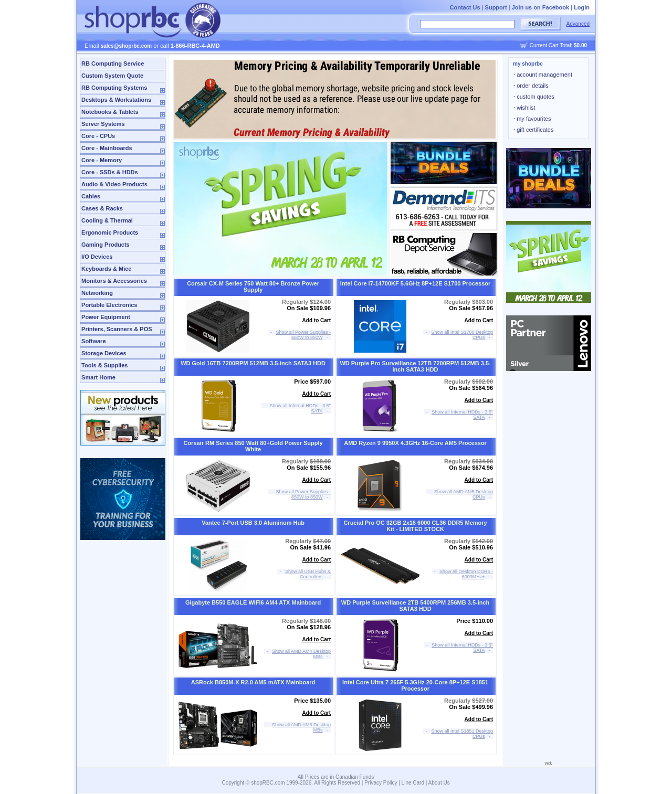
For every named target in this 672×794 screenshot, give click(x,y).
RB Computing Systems (114, 88)
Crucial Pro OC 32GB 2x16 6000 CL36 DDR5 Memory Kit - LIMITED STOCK (415, 526)
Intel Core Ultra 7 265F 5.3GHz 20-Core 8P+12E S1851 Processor (415, 685)
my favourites (532, 119)
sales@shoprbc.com (127, 46)
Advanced (578, 24)
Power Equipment (106, 317)
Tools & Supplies (104, 365)
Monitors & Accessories (114, 281)
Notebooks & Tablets (110, 112)
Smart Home (98, 377)
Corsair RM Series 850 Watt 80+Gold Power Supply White (253, 446)
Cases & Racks (102, 208)
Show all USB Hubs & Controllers (308, 574)
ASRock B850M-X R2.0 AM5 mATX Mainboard (253, 682)
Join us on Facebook (540, 7)
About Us (439, 783)
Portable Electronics (109, 305)
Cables (91, 196)
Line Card (413, 783)
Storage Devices (104, 353)
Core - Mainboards (107, 148)
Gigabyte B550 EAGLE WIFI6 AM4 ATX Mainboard (253, 602)
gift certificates (533, 130)
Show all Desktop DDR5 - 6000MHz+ (466, 574)
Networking (97, 293)
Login (582, 7)
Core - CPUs (98, 136)
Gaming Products (106, 245)
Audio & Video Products (114, 184)
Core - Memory (102, 160)
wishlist (524, 108)
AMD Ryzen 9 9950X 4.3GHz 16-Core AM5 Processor (415, 443)
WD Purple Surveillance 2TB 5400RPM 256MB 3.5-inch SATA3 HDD (415, 606)
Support (496, 7)
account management (543, 75)
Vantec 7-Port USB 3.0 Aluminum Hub (253, 523)
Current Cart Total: (558, 45)
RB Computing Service (113, 63)
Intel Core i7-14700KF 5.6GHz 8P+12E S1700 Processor (415, 283)
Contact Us (465, 7)
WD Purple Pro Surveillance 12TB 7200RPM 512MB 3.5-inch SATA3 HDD (415, 366)
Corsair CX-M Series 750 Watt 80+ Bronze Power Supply (253, 287)
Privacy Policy (381, 783)
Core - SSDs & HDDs (110, 172)
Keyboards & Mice (106, 269)
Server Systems (103, 124)
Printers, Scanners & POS (117, 329)
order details (531, 86)
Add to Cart (317, 320)
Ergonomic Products (110, 232)
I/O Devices (97, 257)
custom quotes (534, 97)
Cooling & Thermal (107, 220)
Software (93, 341)
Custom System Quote (112, 76)
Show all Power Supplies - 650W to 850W (304, 335)
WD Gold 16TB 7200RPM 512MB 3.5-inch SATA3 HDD (253, 363)
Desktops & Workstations (116, 100)
